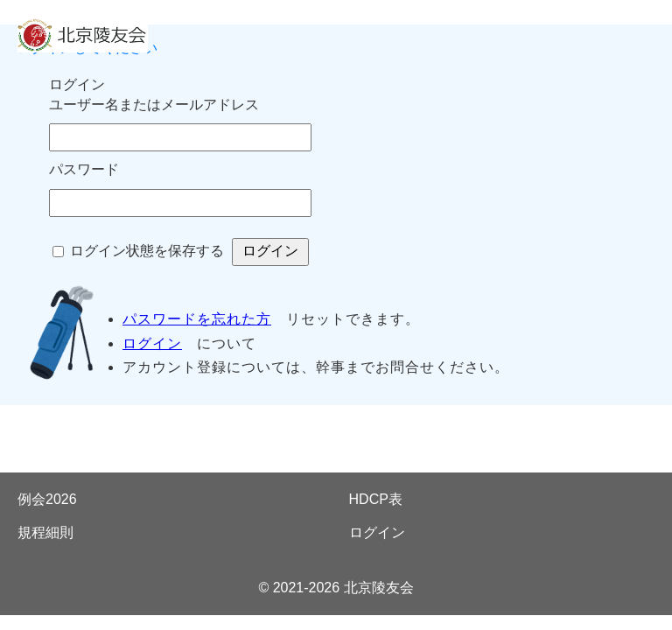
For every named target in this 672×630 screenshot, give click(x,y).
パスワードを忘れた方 (197, 319)
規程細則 (45, 532)
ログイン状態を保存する (147, 251)
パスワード (84, 169)
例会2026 (47, 499)
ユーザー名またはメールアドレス (154, 105)
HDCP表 (376, 499)
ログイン (152, 343)
